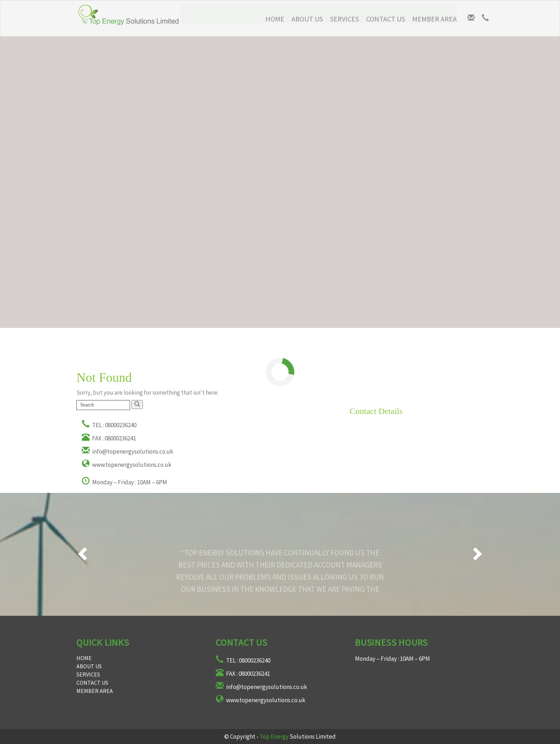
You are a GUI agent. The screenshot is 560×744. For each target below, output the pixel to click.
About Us (307, 19)
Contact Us (386, 19)
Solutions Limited (298, 736)
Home (84, 658)
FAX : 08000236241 (109, 438)
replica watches (375, 670)
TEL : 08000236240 (109, 425)
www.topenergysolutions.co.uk (127, 465)
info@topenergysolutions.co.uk (127, 451)
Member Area (434, 19)
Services (344, 19)
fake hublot (370, 693)
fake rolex (368, 681)
